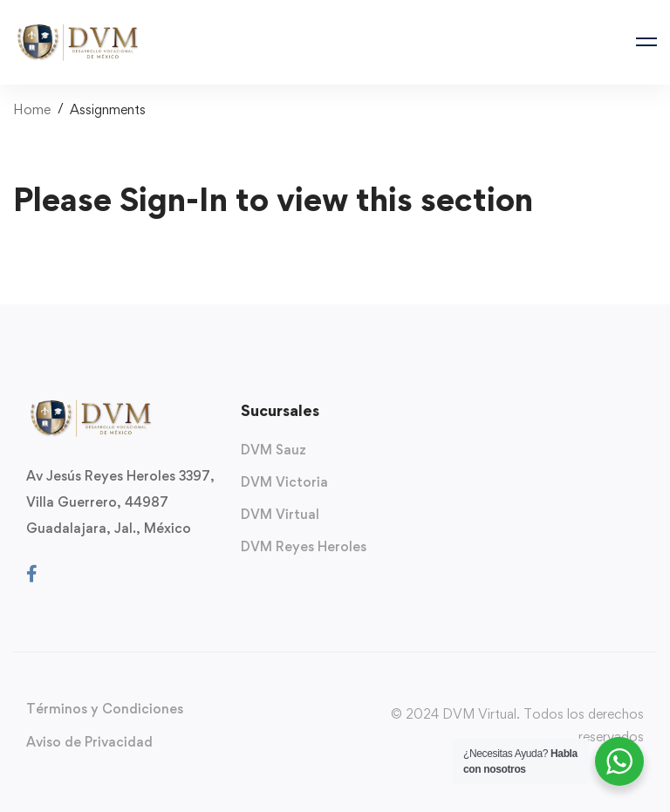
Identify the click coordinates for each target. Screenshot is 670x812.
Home (32, 109)
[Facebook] (32, 574)
